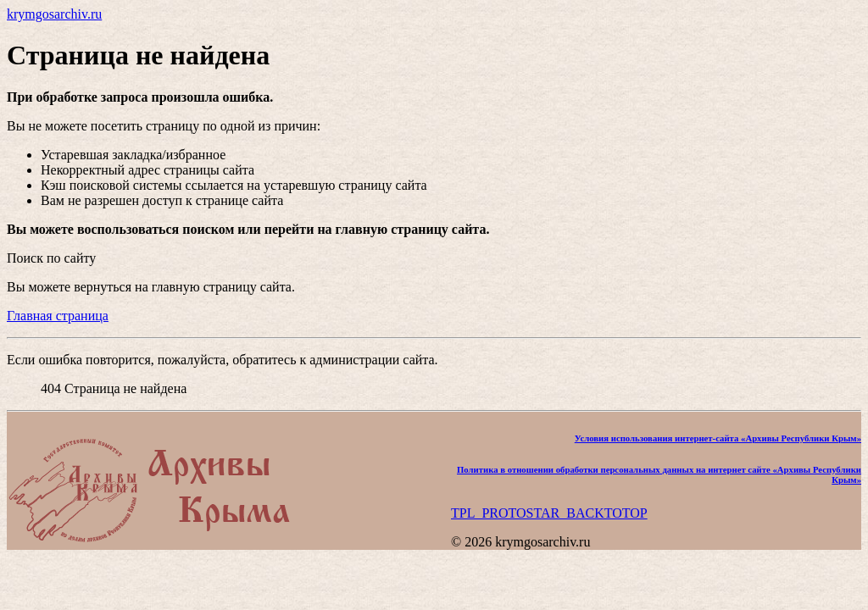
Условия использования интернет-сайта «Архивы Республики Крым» (718, 438)
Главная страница (58, 316)
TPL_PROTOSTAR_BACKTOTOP (549, 513)
